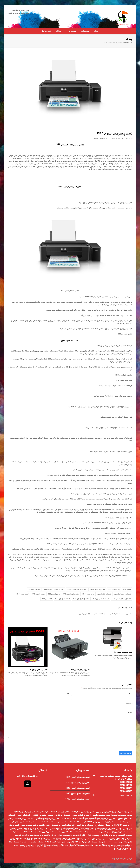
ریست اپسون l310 (38, 594)
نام (67, 694)
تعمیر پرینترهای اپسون (70, 341)
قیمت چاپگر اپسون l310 (81, 599)
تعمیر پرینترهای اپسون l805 (80, 670)
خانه (131, 43)
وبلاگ (126, 43)
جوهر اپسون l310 (88, 594)
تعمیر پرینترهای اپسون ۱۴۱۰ (123, 652)
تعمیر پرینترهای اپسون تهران (77, 589)
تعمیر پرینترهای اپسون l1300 (77, 799)
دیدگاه (130, 713)
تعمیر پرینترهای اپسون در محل (54, 589)
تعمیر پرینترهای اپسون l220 (38, 670)
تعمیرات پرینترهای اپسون (123, 594)
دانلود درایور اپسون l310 (71, 594)
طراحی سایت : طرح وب (122, 859)
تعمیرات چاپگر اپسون (104, 594)
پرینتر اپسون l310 (114, 589)
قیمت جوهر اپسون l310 (101, 599)
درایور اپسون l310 (54, 594)
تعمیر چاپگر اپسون (34, 589)
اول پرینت (114, 138)
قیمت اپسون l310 (23, 594)
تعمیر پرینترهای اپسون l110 (78, 783)
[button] (127, 614)
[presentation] (113, 746)
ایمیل (130, 694)
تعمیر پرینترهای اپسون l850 (78, 793)
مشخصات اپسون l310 (63, 599)
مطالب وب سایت (100, 138)
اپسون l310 (127, 589)
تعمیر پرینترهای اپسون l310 (78, 777)
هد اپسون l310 (47, 599)
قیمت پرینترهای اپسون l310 (122, 599)
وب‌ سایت (129, 703)
